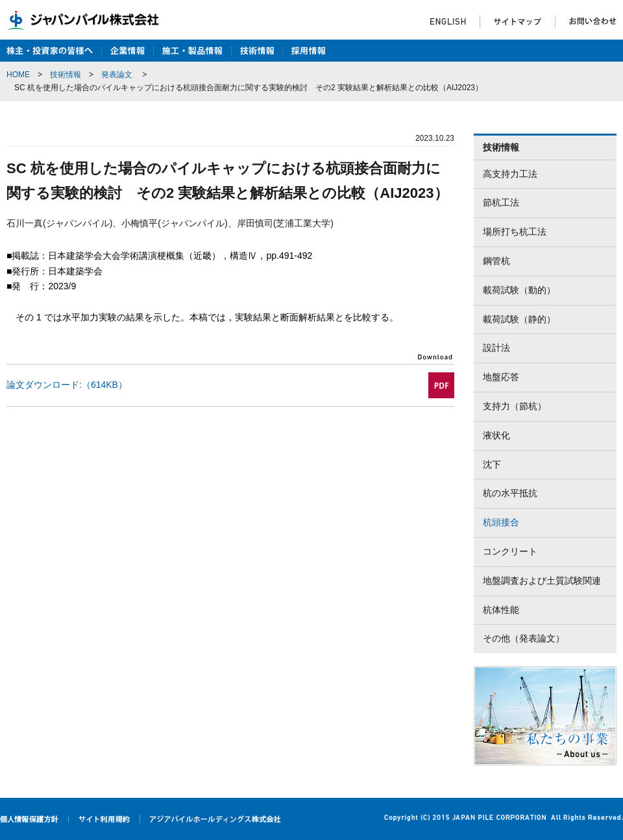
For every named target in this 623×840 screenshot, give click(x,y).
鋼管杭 (496, 261)
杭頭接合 (501, 522)
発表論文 (117, 75)
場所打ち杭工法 (515, 232)
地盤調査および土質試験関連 (542, 581)
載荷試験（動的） (519, 290)
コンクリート (510, 551)
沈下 (492, 464)
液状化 (496, 435)
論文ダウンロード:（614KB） (67, 385)
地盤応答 (501, 377)
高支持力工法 (510, 174)
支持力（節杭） (515, 406)
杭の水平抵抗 (510, 493)
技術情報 (66, 75)
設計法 (496, 348)
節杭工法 (501, 202)
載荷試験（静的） (519, 319)
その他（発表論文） (524, 638)
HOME (18, 75)
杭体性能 (501, 610)
